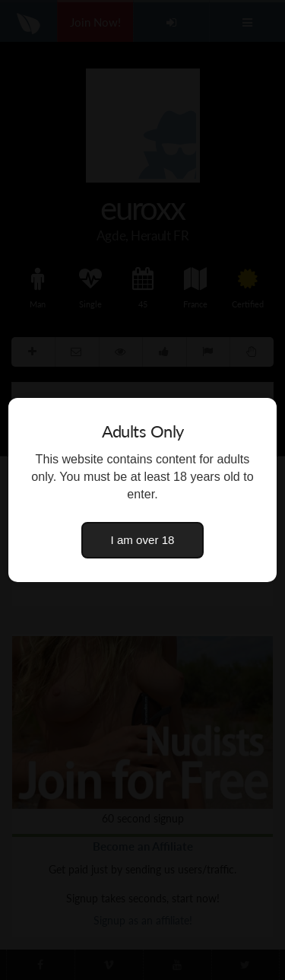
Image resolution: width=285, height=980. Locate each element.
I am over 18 (143, 540)
